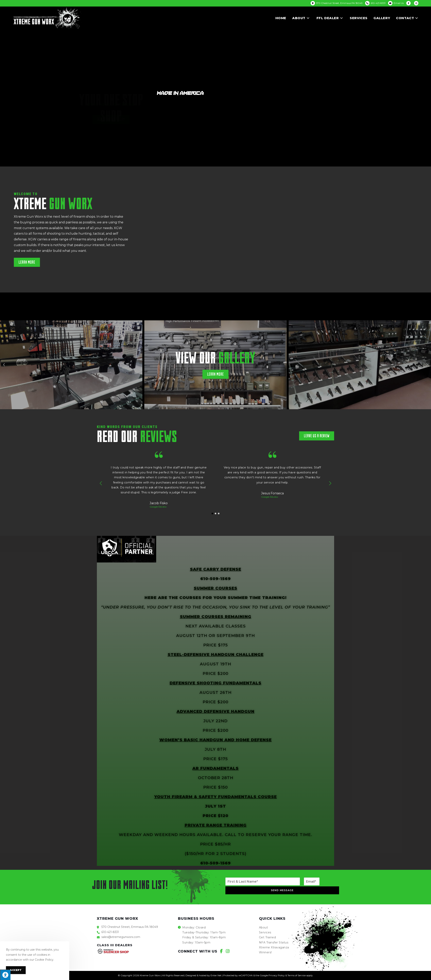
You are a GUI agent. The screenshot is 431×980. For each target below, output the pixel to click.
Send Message (282, 890)
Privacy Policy (277, 975)
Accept (16, 970)
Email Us (399, 3)
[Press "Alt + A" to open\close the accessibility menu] (5, 975)
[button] (27, 262)
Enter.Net (216, 975)
